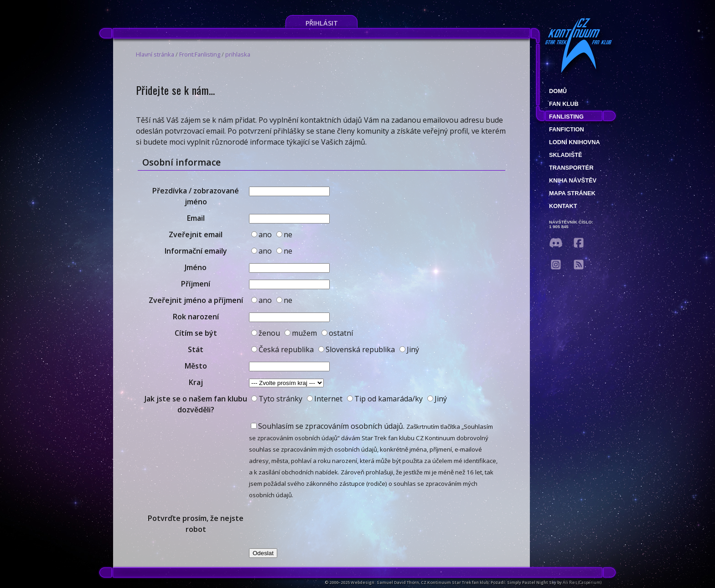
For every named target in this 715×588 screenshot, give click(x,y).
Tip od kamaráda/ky (385, 399)
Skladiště (566, 155)
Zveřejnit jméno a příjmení (196, 300)
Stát (196, 349)
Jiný (409, 349)
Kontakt (563, 206)
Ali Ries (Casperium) (582, 582)
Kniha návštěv (573, 180)
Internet (325, 399)
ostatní (337, 333)
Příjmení (196, 284)
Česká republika (282, 349)
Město (196, 366)
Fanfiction (567, 129)
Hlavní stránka (155, 54)
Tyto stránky (277, 399)
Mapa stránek (572, 193)
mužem (301, 333)
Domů (558, 91)
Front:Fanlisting (200, 54)
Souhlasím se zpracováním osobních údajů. (328, 426)
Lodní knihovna (575, 142)
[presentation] (318, 524)
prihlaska (238, 54)
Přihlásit (322, 23)
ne (284, 234)
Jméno (196, 267)
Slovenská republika (357, 349)
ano (262, 234)
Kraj (196, 382)
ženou (266, 333)
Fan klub (564, 104)
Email (196, 218)
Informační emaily (196, 251)
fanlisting (566, 117)
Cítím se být (196, 333)
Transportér (571, 168)
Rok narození (196, 317)
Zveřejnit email (196, 234)
